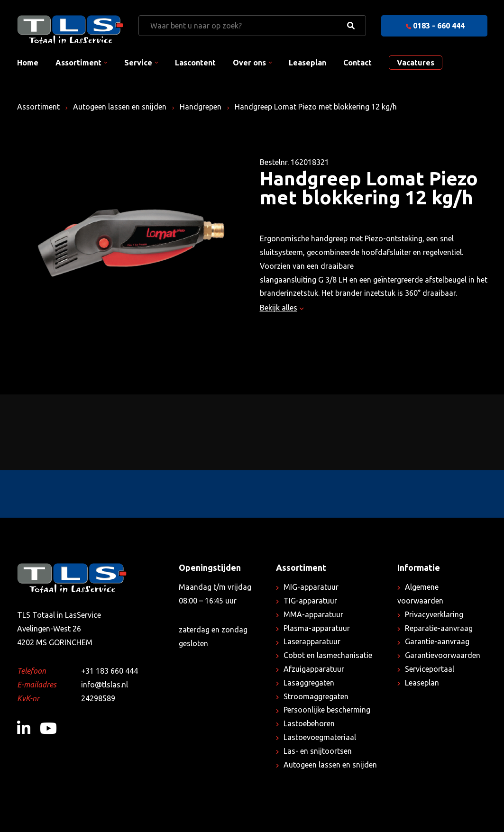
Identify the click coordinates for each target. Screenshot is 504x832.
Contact (357, 63)
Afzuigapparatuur (314, 669)
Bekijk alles (282, 308)
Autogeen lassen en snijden (120, 107)
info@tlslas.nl (105, 685)
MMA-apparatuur (313, 614)
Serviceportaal (430, 669)
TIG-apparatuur (310, 601)
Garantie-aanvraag (437, 641)
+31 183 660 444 (110, 671)
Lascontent (195, 63)
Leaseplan (307, 63)
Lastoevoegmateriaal (320, 737)
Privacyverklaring (434, 614)
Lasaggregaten (309, 683)
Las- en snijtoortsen (318, 751)
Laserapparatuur (312, 641)
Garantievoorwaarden (443, 655)
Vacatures (416, 63)
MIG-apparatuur (311, 587)
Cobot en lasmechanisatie (328, 655)
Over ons (249, 63)
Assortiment (78, 63)
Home (28, 63)
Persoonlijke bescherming (327, 710)
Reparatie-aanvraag (439, 628)
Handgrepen (201, 107)
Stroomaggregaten (316, 696)
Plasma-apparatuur (317, 628)
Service (138, 63)
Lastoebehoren (309, 723)
